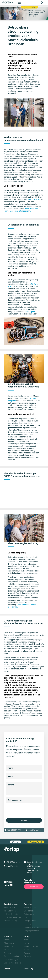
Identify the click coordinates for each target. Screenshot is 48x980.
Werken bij (28, 969)
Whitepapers (9, 943)
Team (26, 943)
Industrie (28, 924)
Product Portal (30, 7)
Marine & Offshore (31, 927)
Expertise (8, 936)
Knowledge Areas (11, 904)
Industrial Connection (12, 917)
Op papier (28, 956)
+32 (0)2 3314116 (14, 830)
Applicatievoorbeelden (12, 963)
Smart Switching (10, 921)
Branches (28, 904)
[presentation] (26, 811)
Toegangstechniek (31, 931)
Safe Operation (10, 911)
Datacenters (29, 914)
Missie (27, 940)
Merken (7, 950)
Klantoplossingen (11, 960)
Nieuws (27, 953)
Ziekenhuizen (29, 911)
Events (27, 950)
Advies (6, 940)
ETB (26, 917)
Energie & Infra (30, 921)
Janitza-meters (34, 200)
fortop (27, 936)
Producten (8, 953)
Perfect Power (9, 908)
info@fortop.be (34, 830)
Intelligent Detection (11, 914)
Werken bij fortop (31, 946)
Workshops (8, 946)
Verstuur (24, 820)
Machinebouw (30, 908)
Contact (7, 969)
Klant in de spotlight (11, 956)
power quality (31, 312)
